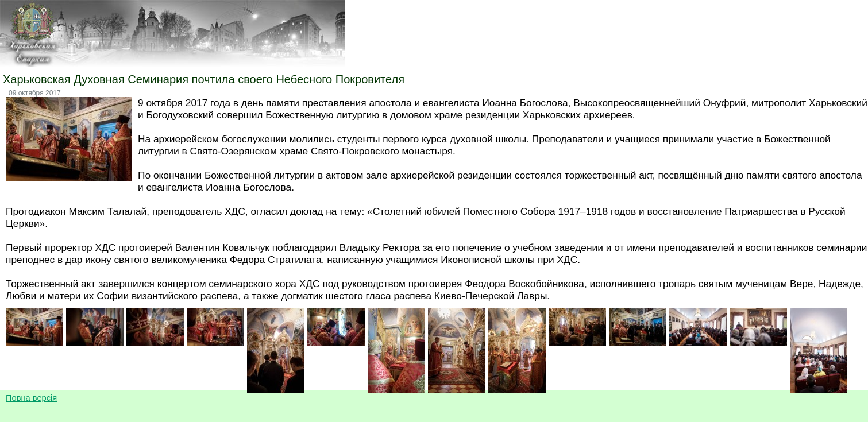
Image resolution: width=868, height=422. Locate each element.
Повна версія (31, 398)
